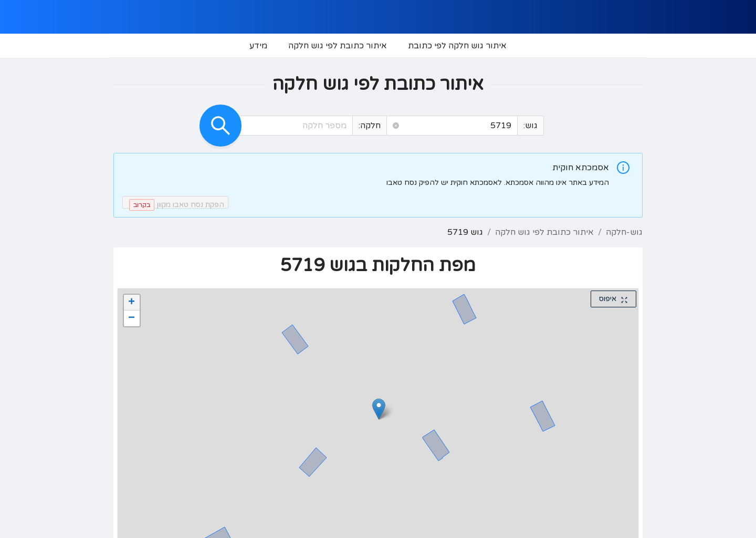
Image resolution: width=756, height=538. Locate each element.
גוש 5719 (465, 232)
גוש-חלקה (624, 232)
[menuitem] (457, 46)
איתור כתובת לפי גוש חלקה (544, 232)
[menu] (378, 46)
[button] (396, 126)
